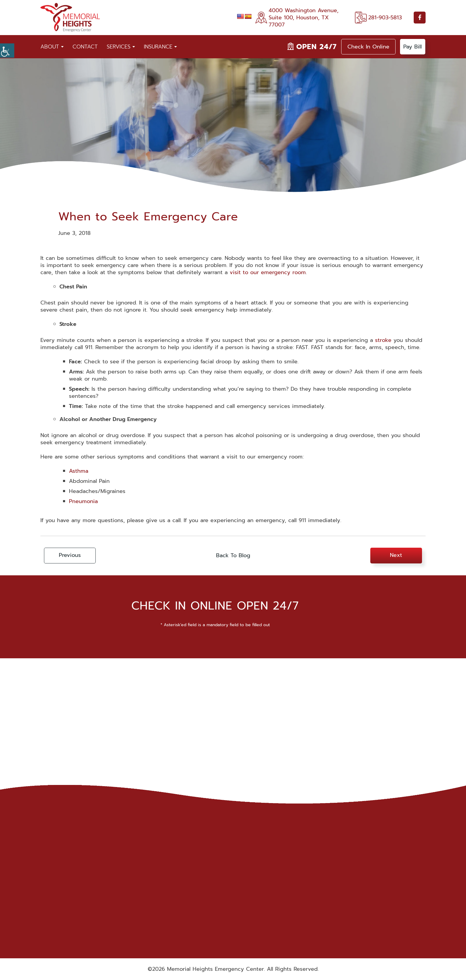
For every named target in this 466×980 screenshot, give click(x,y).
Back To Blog (233, 556)
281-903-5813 (385, 18)
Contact (85, 47)
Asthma (79, 471)
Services (119, 47)
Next (395, 556)
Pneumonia (83, 501)
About (50, 47)
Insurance (158, 47)
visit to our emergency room (268, 272)
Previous (71, 556)
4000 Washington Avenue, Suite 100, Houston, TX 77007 (304, 18)
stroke (383, 340)
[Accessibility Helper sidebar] (7, 51)
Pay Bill (413, 47)
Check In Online (368, 47)
